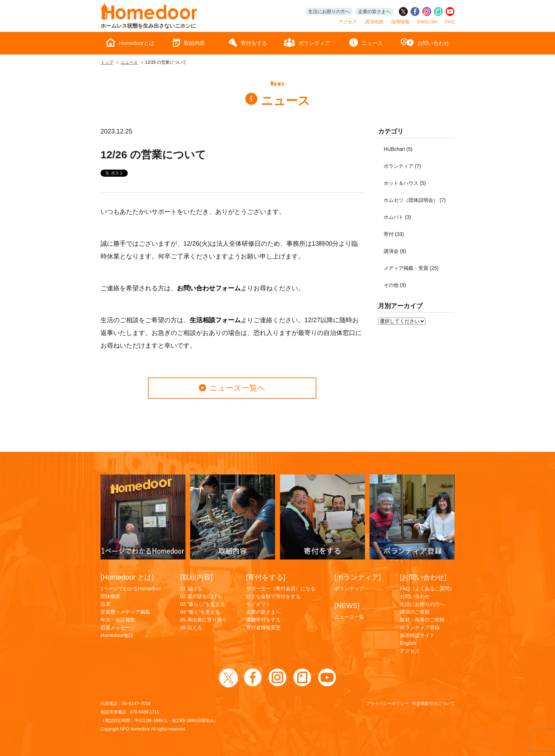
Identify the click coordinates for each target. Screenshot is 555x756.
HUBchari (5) (398, 149)
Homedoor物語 (117, 635)
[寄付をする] (266, 577)
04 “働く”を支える (200, 612)
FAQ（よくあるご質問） (427, 589)
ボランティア (307, 42)
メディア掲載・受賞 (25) (411, 268)
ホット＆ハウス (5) (405, 183)
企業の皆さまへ (374, 12)
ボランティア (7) (402, 166)
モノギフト (258, 604)
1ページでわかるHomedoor (131, 589)
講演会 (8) (395, 251)
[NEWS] (347, 606)
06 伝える (191, 627)
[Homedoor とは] (127, 577)
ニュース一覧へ (232, 388)
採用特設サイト (417, 635)
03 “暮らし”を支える (203, 604)
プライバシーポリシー (387, 704)
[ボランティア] (358, 577)
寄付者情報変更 (263, 627)
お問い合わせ (425, 42)
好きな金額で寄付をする (273, 596)
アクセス (348, 22)
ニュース (366, 42)
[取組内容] (196, 577)
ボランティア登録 (420, 627)
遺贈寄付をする (263, 620)
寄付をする (248, 42)
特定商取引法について (433, 704)
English (408, 643)
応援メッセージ (118, 627)
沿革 (105, 604)
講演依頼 (374, 22)
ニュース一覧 (349, 617)
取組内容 (189, 42)
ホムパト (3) (397, 217)
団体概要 (110, 596)
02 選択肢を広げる (201, 596)
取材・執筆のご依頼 (422, 620)
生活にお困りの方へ (329, 12)
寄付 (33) (394, 234)
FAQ (450, 22)
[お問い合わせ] (423, 577)
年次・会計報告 (118, 620)
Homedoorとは (130, 42)
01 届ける (191, 589)
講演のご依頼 (415, 612)
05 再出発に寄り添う (203, 620)
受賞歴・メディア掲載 (125, 612)
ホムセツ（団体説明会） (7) (415, 200)
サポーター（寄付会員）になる (281, 589)
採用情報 (400, 22)
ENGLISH (427, 22)
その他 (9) (395, 285)
